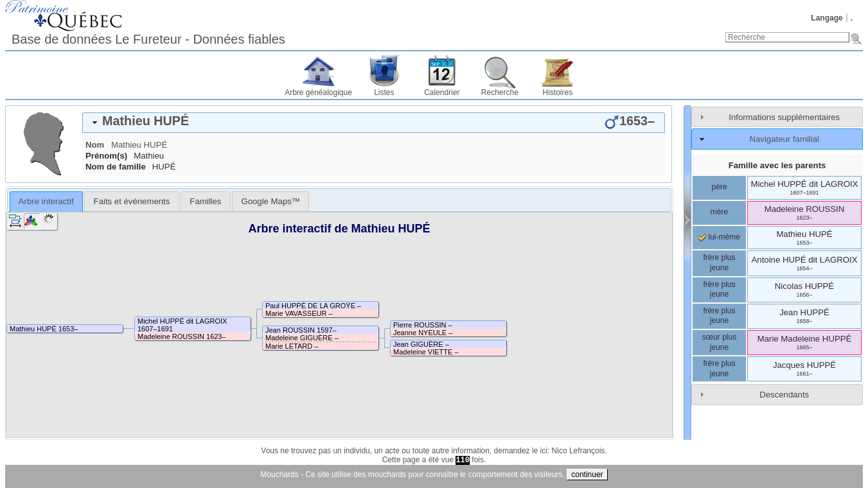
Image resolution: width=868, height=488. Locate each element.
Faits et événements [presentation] (132, 201)
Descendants (784, 395)
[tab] (374, 123)
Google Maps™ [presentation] (270, 201)
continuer (587, 475)
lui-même (719, 237)
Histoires (558, 92)
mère (719, 212)
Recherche (500, 92)
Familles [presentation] (205, 201)
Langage (827, 18)
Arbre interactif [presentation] (46, 201)
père (719, 187)
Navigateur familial (784, 139)
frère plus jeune (719, 263)
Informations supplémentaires (784, 117)
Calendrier (442, 92)
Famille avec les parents (777, 165)
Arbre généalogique (318, 92)
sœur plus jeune (719, 342)
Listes (384, 92)
